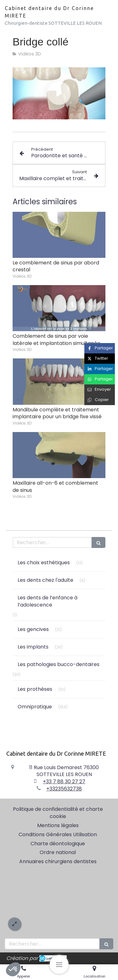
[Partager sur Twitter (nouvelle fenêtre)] (100, 359)
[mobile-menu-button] (59, 964)
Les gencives (33, 629)
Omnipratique (35, 707)
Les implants (33, 647)
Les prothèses (35, 689)
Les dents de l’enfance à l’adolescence (48, 601)
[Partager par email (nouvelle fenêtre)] (100, 390)
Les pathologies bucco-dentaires (59, 664)
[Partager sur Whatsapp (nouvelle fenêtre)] (100, 379)
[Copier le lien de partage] (100, 400)
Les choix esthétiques (44, 563)
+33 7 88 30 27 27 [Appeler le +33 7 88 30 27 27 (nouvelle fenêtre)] (64, 782)
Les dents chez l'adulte (45, 580)
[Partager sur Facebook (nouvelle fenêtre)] (100, 348)
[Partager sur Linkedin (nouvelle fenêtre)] (100, 369)
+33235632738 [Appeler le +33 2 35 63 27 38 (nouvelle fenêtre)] (64, 789)
